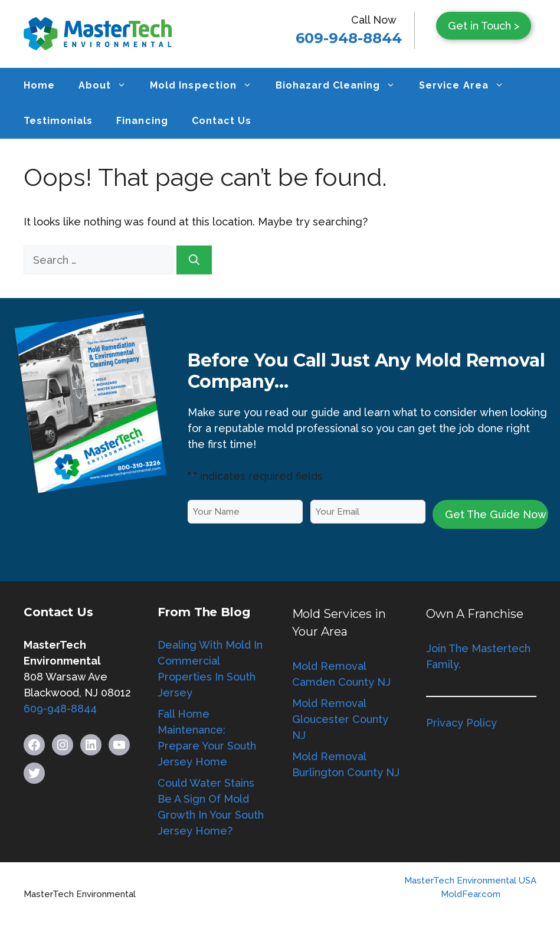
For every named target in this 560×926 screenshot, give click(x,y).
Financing (142, 121)
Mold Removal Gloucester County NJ (340, 719)
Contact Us (222, 121)
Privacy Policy (461, 723)
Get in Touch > (484, 26)
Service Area (467, 86)
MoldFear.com (471, 894)
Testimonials (58, 121)
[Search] (194, 260)
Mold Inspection (207, 86)
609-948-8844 (349, 38)
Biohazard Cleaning (342, 86)
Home (39, 85)
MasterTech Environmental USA (470, 881)
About (108, 86)
